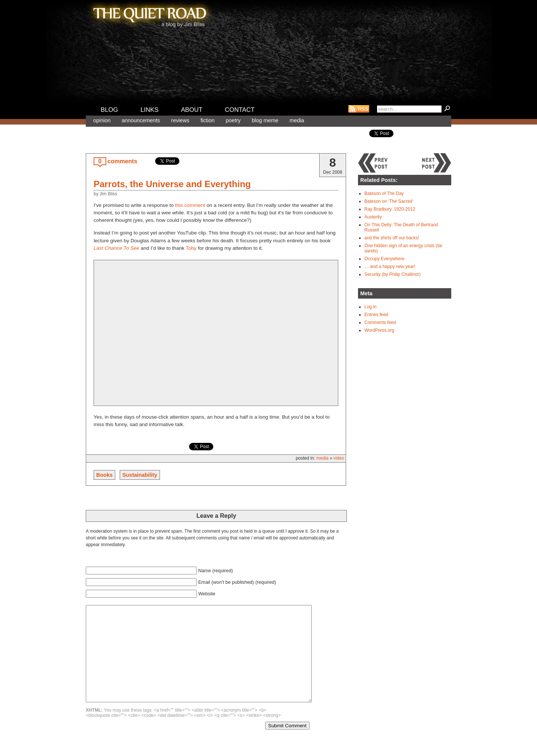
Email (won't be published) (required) (237, 582)
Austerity (373, 217)
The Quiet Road (149, 15)
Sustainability (140, 475)
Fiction (208, 120)
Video (339, 458)
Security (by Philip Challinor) (392, 274)
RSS (359, 109)
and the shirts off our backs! (392, 238)
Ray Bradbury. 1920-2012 (390, 209)
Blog (109, 110)
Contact (240, 110)
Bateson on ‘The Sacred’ (389, 201)
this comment (190, 205)
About (192, 110)
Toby (191, 248)
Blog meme (265, 120)
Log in (370, 307)
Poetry (233, 120)
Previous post (373, 163)
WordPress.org (379, 330)
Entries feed (376, 315)
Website (207, 594)
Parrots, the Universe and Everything (172, 184)
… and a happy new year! (390, 267)
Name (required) (215, 571)
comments (122, 161)
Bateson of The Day (384, 193)
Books (104, 475)
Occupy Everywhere (384, 259)
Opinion (102, 120)
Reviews (180, 120)
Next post (436, 163)
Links (150, 110)
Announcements (141, 120)
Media (297, 120)
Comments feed (380, 322)
